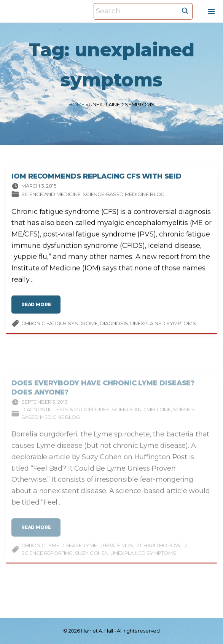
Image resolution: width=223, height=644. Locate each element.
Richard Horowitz (162, 553)
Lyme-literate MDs (108, 553)
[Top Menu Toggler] (211, 11)
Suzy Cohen (92, 560)
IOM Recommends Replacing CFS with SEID (96, 178)
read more (38, 309)
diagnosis (114, 325)
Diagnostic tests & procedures (65, 417)
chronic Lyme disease (51, 553)
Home (76, 104)
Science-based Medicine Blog (123, 196)
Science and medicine (51, 196)
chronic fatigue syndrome (60, 325)
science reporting (47, 560)
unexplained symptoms (163, 325)
